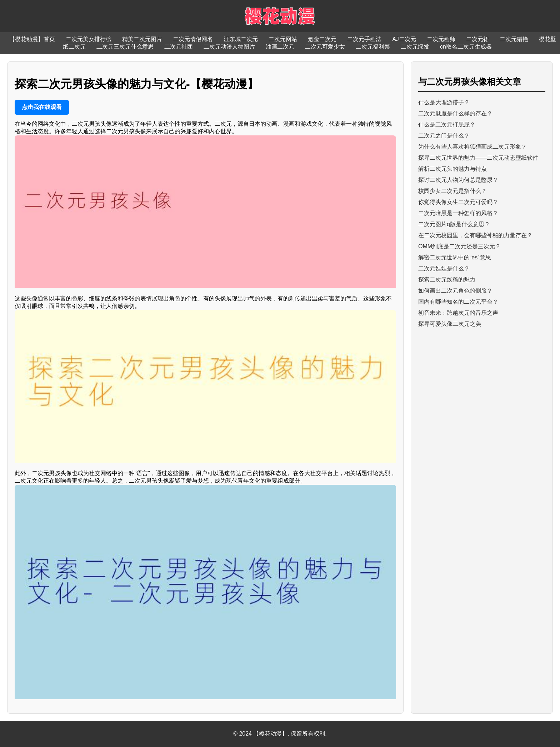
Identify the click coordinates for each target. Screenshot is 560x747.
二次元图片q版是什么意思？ (454, 224)
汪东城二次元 (241, 39)
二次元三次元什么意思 (125, 47)
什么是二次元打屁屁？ (447, 124)
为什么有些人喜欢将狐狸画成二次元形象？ (472, 147)
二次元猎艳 (514, 39)
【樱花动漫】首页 (32, 39)
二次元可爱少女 (325, 47)
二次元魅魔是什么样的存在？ (455, 113)
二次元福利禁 (373, 47)
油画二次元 (280, 47)
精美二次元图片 (142, 39)
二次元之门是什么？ (444, 136)
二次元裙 (477, 39)
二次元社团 (179, 47)
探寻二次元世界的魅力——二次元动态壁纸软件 (478, 158)
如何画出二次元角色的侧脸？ (455, 291)
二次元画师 (441, 39)
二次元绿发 (415, 47)
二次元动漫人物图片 (229, 47)
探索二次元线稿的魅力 (447, 280)
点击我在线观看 (42, 107)
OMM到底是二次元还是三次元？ (459, 246)
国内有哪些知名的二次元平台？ (458, 302)
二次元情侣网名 (193, 39)
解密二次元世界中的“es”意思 (455, 257)
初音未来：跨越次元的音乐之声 (458, 313)
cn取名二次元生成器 (466, 47)
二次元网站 (283, 39)
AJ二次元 (404, 39)
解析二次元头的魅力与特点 (452, 169)
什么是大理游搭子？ (444, 102)
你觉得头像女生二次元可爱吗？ (458, 202)
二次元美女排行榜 (89, 39)
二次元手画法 (364, 39)
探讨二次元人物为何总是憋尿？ (458, 180)
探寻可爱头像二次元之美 (450, 324)
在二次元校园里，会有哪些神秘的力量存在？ (475, 235)
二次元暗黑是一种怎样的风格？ (458, 213)
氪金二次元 (322, 39)
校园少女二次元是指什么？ (452, 191)
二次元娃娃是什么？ (444, 268)
